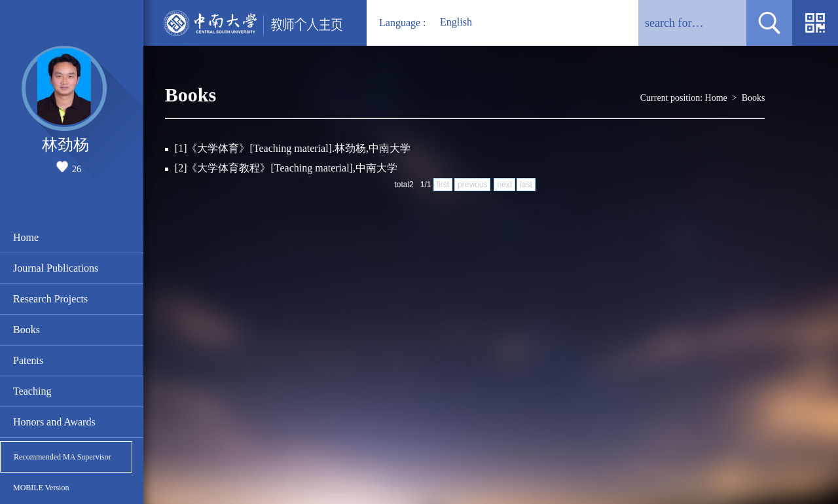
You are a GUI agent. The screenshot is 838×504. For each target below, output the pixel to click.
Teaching (32, 391)
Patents (28, 360)
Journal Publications (56, 268)
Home (26, 237)
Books (27, 330)
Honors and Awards (54, 422)
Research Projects (50, 299)
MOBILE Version (41, 488)
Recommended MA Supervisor (63, 457)
